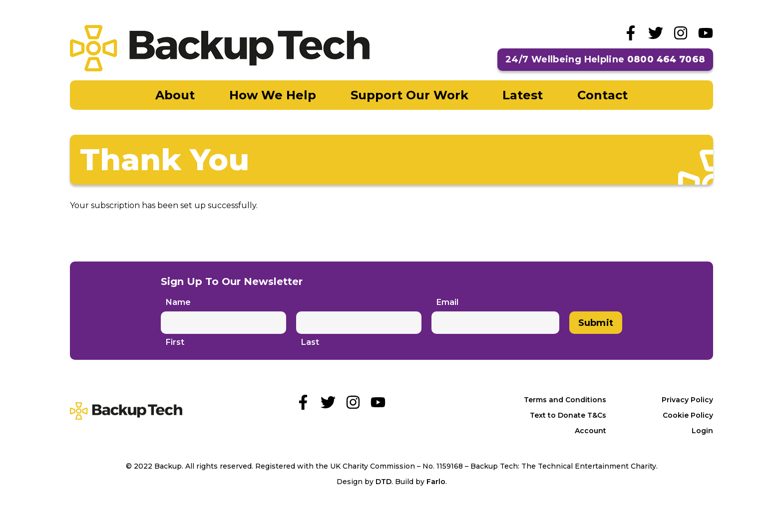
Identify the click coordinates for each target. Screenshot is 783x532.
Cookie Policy (688, 415)
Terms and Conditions (565, 400)
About (175, 95)
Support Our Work (409, 95)
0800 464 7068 (666, 59)
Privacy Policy (687, 400)
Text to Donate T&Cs (568, 415)
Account (590, 431)
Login (702, 431)
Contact (602, 95)
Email (447, 302)
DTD (384, 482)
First (175, 342)
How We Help (273, 95)
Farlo (436, 482)
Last (310, 342)
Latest (523, 95)
